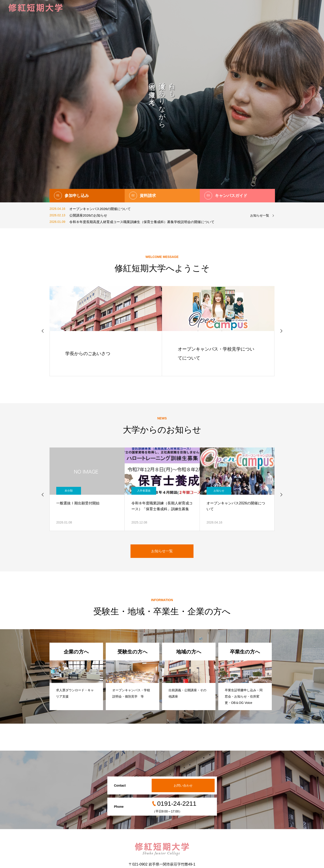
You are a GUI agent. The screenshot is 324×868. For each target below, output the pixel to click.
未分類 (69, 491)
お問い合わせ (306, 10)
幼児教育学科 (204, 10)
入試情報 (152, 10)
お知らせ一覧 (260, 215)
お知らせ (219, 491)
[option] (162, 101)
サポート (261, 10)
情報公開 (282, 10)
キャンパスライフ (234, 10)
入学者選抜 (144, 491)
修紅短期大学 (176, 10)
